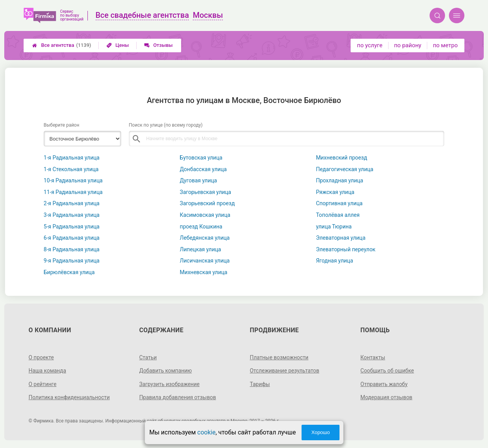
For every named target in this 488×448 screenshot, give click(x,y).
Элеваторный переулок (346, 249)
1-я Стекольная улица (71, 169)
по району (408, 45)
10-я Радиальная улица (73, 180)
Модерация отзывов (386, 397)
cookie (206, 432)
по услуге (370, 45)
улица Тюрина (334, 227)
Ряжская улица (335, 192)
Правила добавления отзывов (178, 397)
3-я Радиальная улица (72, 215)
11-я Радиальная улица (73, 192)
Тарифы (260, 384)
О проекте (41, 357)
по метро (445, 45)
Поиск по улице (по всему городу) (166, 125)
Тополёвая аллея (338, 215)
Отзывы (158, 45)
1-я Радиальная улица (72, 158)
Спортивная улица (339, 203)
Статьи (148, 357)
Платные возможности (279, 357)
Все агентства (62, 45)
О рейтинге (43, 384)
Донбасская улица (203, 169)
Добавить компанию (166, 371)
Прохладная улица (339, 180)
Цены (118, 45)
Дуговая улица (199, 180)
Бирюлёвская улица (69, 272)
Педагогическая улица (344, 169)
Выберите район (62, 125)
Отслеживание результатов (285, 371)
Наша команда (48, 371)
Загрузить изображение (170, 384)
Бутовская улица (201, 158)
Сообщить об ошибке (387, 371)
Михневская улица (204, 272)
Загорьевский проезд (207, 203)
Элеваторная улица (341, 238)
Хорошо (320, 432)
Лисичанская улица (205, 261)
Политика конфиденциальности (69, 397)
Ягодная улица (334, 261)
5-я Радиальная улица (72, 227)
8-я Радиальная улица (72, 249)
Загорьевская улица (206, 192)
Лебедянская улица (205, 238)
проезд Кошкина (201, 227)
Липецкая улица (201, 249)
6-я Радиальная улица (72, 238)
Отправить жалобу (384, 384)
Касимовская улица (205, 215)
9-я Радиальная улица (72, 261)
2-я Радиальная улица (72, 203)
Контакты (373, 357)
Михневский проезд (341, 158)
